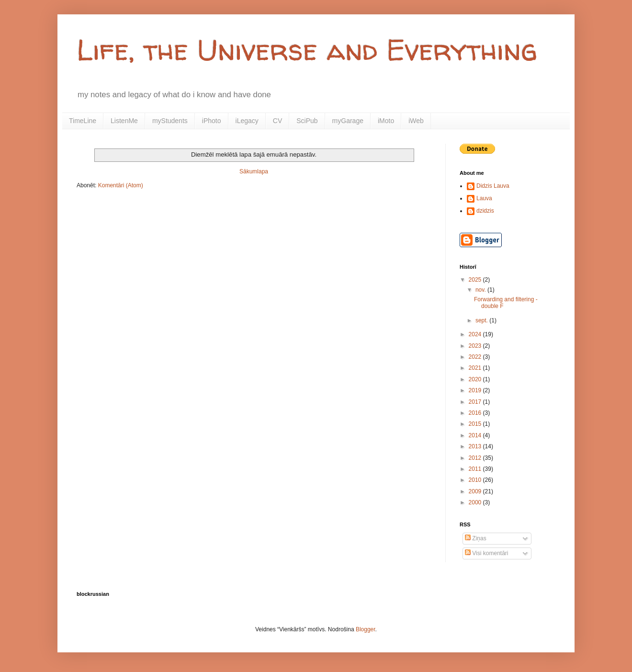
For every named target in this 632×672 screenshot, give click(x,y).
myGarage (348, 121)
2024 (476, 334)
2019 (476, 390)
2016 (476, 413)
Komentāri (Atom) (121, 185)
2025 (476, 280)
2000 (476, 502)
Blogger (366, 629)
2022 (476, 357)
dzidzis (485, 211)
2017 (476, 402)
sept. (482, 320)
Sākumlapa (254, 171)
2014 (476, 435)
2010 (476, 480)
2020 (476, 379)
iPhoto (212, 121)
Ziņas (476, 538)
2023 (476, 346)
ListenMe (124, 121)
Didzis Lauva (493, 186)
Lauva (484, 198)
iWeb (416, 121)
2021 (476, 368)
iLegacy (247, 121)
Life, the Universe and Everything (307, 50)
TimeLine (83, 121)
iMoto (386, 121)
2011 (476, 469)
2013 (476, 446)
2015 (476, 424)
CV (277, 121)
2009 (476, 491)
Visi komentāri (486, 553)
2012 (476, 458)
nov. (481, 290)
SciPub (307, 121)
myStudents (170, 121)
